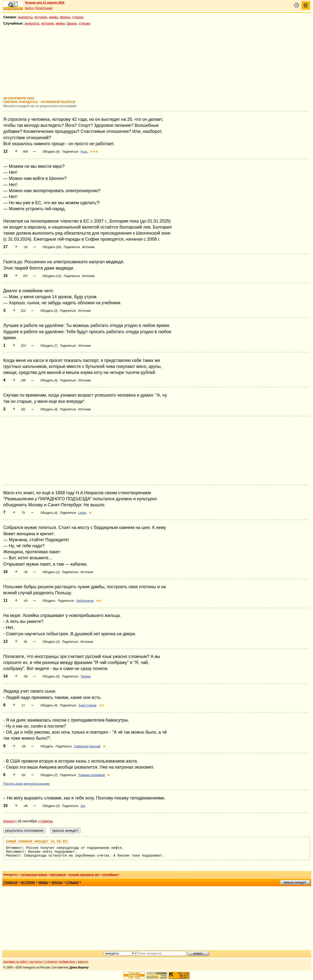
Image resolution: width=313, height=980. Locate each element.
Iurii (83, 806)
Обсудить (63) (52, 247)
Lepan (82, 513)
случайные (110, 875)
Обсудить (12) (52, 276)
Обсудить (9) (51, 676)
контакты (35, 962)
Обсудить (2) (49, 775)
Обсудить (49, 601)
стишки (78, 17)
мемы (53, 17)
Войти (29, 8)
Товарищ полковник (92, 775)
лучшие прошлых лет (84, 875)
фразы (65, 17)
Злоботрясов (85, 601)
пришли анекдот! (295, 882)
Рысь (84, 152)
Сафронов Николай (87, 746)
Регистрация (44, 8)
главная (10, 883)
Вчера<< (10, 821)
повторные (58, 875)
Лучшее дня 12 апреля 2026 (45, 3)
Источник (88, 247)
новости (83, 962)
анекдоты (25, 17)
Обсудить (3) (49, 311)
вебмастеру (67, 962)
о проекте (50, 962)
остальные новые (34, 875)
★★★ (94, 152)
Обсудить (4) (49, 380)
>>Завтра (45, 821)
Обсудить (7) (49, 346)
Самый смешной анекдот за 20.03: (37, 841)
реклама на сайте (15, 962)
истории (41, 17)
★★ (99, 601)
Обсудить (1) (51, 572)
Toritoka (86, 676)
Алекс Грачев (87, 705)
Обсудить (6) (51, 152)
